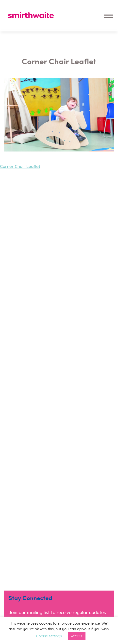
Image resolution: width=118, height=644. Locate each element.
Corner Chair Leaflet (20, 166)
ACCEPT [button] (77, 636)
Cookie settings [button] (49, 636)
